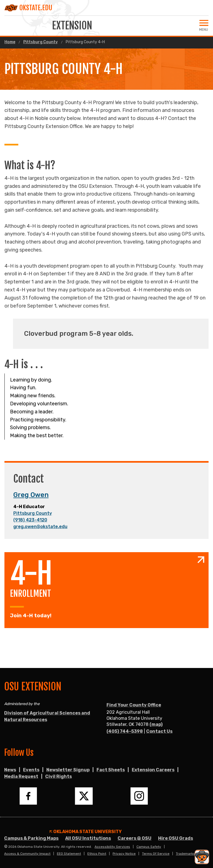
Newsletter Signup (68, 770)
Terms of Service (156, 854)
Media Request (21, 776)
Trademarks (185, 854)
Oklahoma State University (86, 832)
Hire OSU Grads (176, 838)
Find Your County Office (134, 705)
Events (31, 770)
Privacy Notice (124, 854)
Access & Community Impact (27, 854)
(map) (156, 724)
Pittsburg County (40, 42)
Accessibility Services (112, 847)
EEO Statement (69, 854)
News (10, 770)
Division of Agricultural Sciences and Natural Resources (47, 716)
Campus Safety (149, 847)
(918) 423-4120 (30, 520)
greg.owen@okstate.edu (40, 527)
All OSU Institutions (88, 838)
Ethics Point (97, 854)
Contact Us (159, 731)
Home (10, 42)
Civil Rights (59, 776)
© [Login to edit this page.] (6, 847)
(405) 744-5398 (125, 731)
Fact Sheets (111, 770)
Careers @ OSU (135, 838)
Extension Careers (153, 770)
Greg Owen (31, 495)
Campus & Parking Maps (31, 838)
